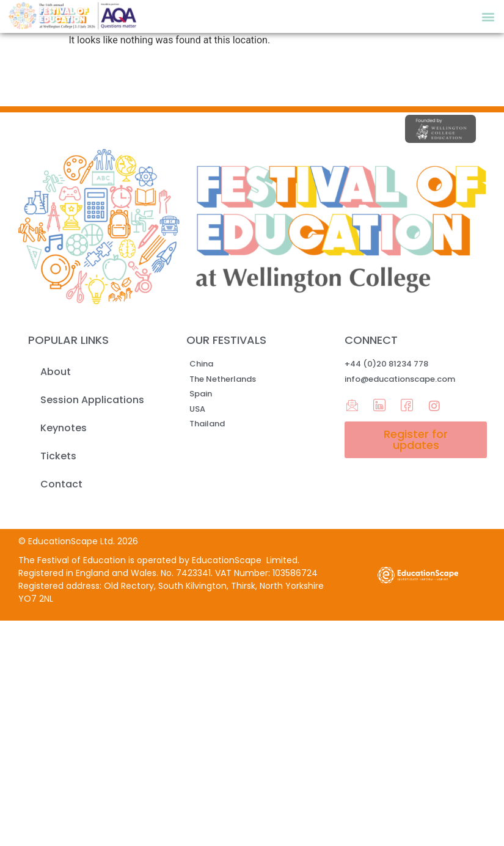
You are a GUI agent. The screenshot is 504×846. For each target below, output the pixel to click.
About (56, 372)
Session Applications (92, 400)
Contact (61, 484)
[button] (488, 16)
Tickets (58, 456)
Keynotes (64, 428)
